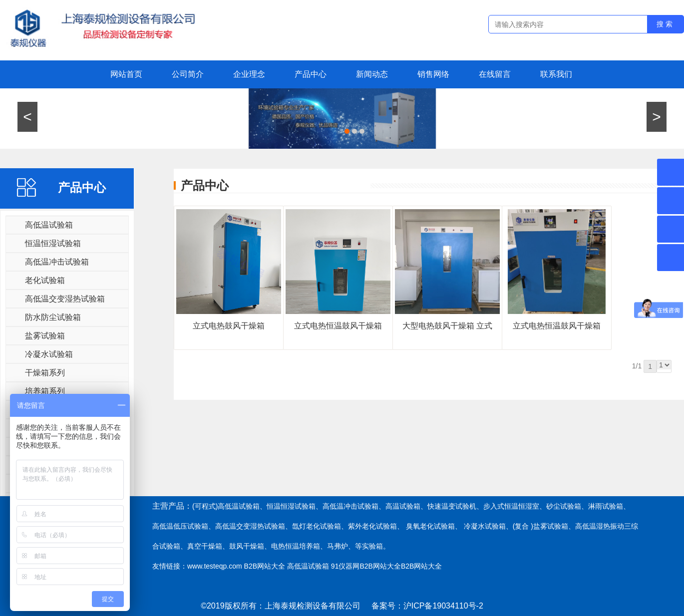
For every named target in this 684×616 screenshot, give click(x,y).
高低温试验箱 (49, 225)
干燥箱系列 (45, 373)
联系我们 (556, 74)
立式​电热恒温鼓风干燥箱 (557, 326)
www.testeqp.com (215, 566)
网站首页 (126, 74)
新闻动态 (372, 74)
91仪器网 (345, 566)
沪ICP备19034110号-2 (443, 606)
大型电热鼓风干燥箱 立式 (447, 326)
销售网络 (433, 74)
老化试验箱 (45, 280)
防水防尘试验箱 (53, 317)
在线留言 (495, 74)
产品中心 (311, 74)
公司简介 (188, 74)
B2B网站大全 (265, 566)
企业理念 (249, 74)
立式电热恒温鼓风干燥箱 (338, 326)
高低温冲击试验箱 (57, 262)
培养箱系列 (45, 391)
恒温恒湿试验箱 (53, 243)
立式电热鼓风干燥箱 (229, 326)
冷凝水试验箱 (49, 354)
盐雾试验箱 (45, 336)
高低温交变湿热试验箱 (65, 299)
